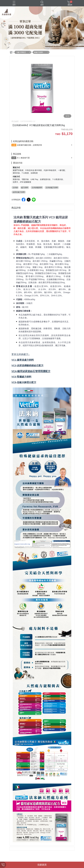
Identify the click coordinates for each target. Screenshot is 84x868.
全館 (14, 145)
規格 (14, 158)
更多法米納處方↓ (20, 354)
